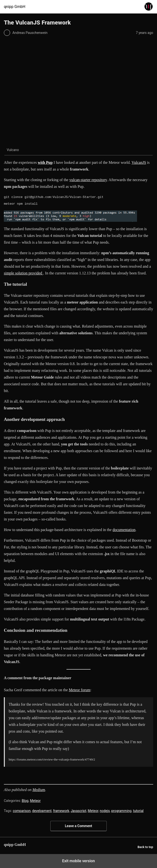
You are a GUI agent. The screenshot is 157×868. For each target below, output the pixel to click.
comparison (22, 811)
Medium (39, 790)
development (42, 811)
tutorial (138, 811)
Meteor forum (80, 690)
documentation (124, 530)
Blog (25, 801)
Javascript (79, 811)
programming (121, 811)
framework (61, 811)
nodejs (105, 811)
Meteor (35, 801)
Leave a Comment (79, 826)
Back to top (145, 847)
